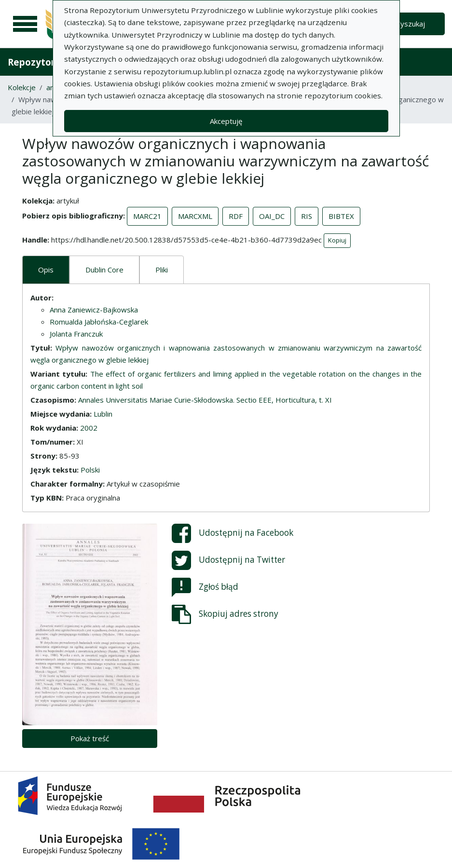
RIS (307, 216)
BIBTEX (341, 216)
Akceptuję (226, 121)
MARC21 (147, 216)
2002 (89, 428)
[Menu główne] (25, 24)
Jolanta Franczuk (76, 334)
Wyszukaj (409, 24)
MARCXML (195, 216)
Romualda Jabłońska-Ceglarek (99, 322)
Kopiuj (337, 240)
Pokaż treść (90, 738)
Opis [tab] (46, 270)
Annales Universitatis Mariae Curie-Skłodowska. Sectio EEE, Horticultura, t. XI (205, 400)
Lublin (103, 414)
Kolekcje (22, 87)
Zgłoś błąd (205, 587)
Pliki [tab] (162, 270)
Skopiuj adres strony (225, 614)
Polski (90, 470)
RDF (236, 216)
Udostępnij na (233, 533)
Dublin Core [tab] (104, 270)
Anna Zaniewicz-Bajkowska (94, 310)
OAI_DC (272, 216)
